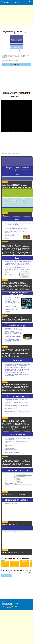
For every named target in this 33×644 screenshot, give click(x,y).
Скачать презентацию (11, 65)
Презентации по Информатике (12, 60)
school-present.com (10, 606)
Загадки (17, 603)
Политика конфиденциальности (11, 602)
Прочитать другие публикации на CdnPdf (16, 132)
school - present (11, 2)
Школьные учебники (8, 604)
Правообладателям (7, 603)
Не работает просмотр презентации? (10, 153)
